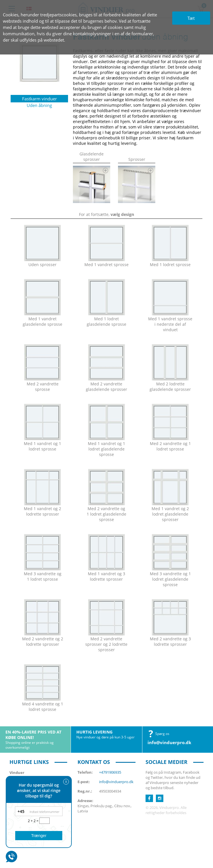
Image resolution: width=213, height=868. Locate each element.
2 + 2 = (34, 821)
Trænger (39, 836)
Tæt (191, 18)
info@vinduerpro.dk (169, 742)
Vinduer (17, 773)
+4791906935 (110, 772)
